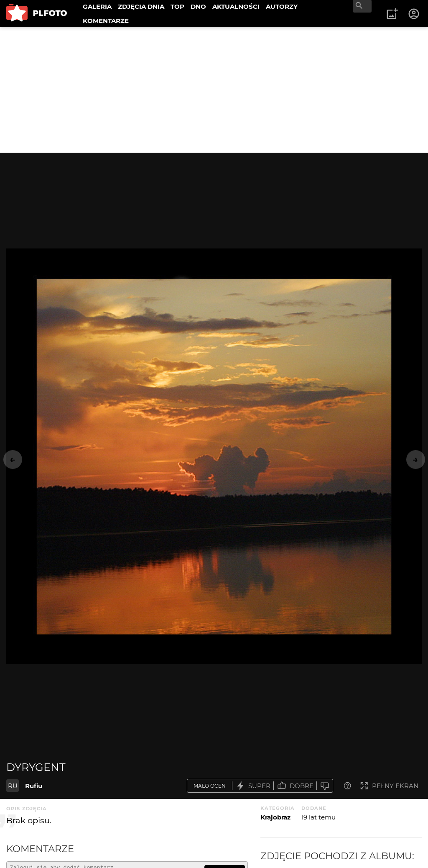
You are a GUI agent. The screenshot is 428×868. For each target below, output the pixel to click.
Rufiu (34, 786)
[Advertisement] (214, 90)
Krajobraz (275, 817)
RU (13, 786)
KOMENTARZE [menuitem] (106, 21)
